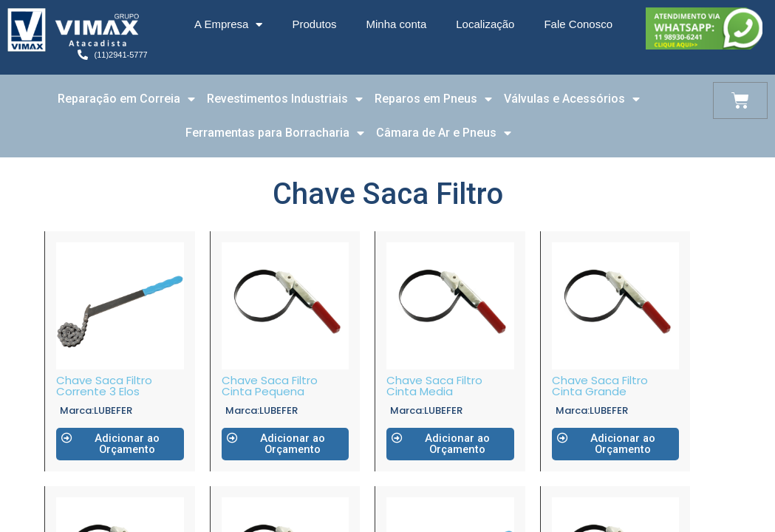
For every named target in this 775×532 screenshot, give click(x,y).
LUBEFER (113, 410)
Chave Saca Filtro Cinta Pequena (270, 386)
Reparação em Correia (126, 99)
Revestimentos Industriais (285, 99)
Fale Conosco (578, 24)
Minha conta (397, 24)
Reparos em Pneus (433, 99)
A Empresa (228, 25)
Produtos (314, 24)
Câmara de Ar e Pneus (444, 133)
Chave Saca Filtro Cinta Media (434, 386)
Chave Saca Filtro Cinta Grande (600, 386)
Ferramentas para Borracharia (275, 133)
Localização (485, 24)
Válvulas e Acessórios (572, 99)
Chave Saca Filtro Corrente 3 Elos (104, 386)
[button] (120, 444)
